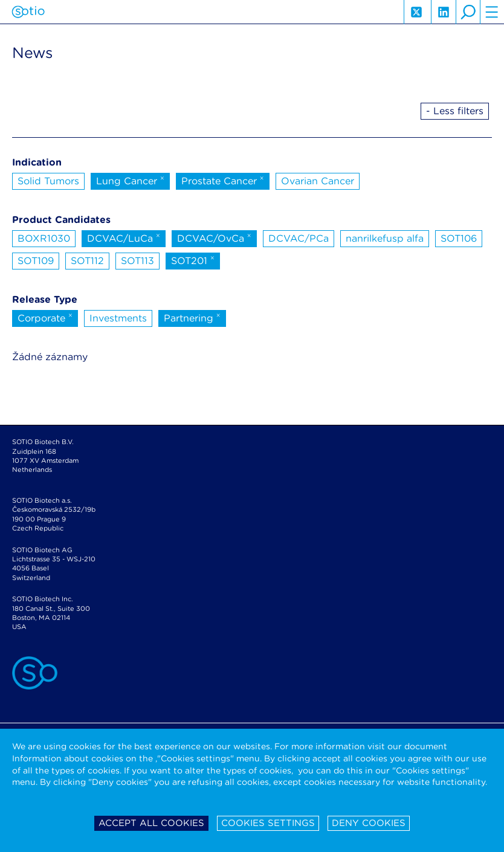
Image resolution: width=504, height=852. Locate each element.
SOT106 (459, 238)
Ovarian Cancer (318, 181)
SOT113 (137, 261)
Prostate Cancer (223, 180)
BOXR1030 (44, 238)
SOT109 (36, 261)
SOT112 (87, 261)
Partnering (192, 317)
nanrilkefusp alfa (385, 238)
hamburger (492, 12)
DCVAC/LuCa (124, 237)
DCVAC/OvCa (214, 237)
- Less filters (455, 111)
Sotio (28, 12)
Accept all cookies (151, 823)
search (468, 12)
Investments (118, 318)
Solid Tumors (48, 181)
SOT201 (193, 260)
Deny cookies (369, 823)
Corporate (45, 317)
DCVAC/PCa (299, 238)
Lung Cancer (130, 180)
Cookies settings (268, 823)
